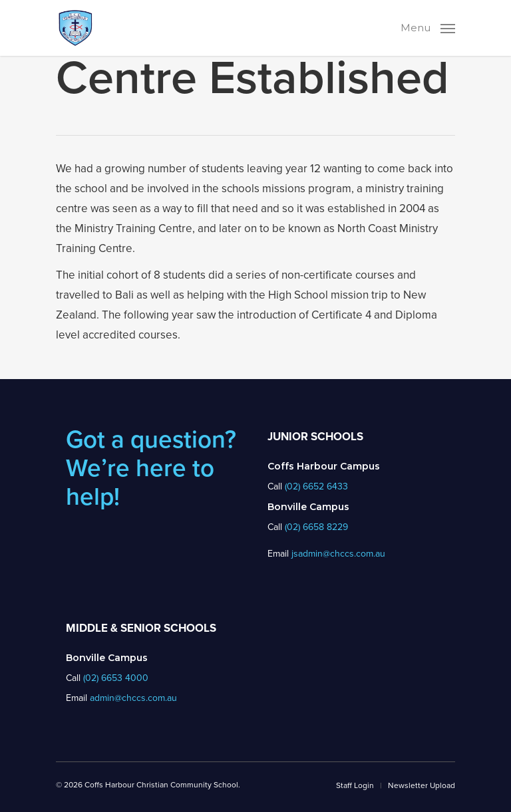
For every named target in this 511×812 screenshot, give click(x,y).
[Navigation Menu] (428, 27)
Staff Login (355, 785)
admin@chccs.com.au (133, 698)
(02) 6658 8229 (316, 527)
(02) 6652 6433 (316, 486)
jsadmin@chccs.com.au (338, 554)
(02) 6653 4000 (116, 678)
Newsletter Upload (422, 785)
